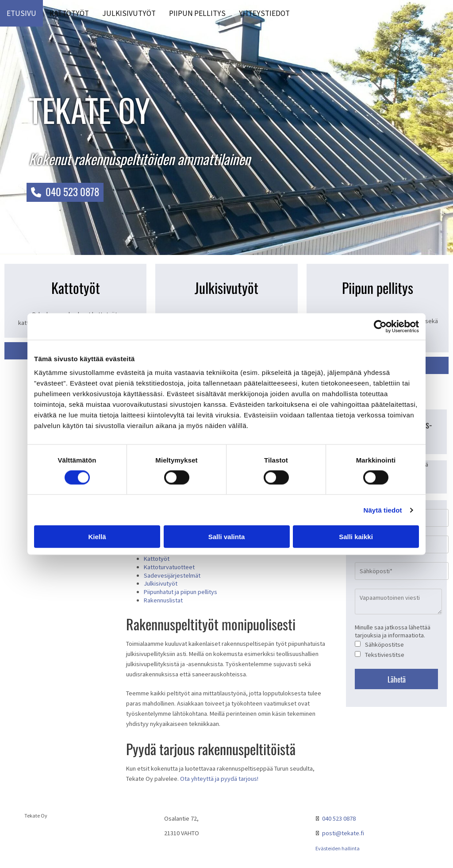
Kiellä (97, 537)
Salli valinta (227, 537)
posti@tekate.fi (343, 833)
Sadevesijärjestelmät (172, 575)
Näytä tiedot (383, 510)
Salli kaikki (356, 537)
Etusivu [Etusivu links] (21, 13)
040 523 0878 (339, 818)
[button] (65, 192)
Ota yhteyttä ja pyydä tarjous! (219, 779)
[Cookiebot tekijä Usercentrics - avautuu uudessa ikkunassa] (380, 326)
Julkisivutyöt (161, 583)
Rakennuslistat (163, 600)
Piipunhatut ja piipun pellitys (180, 592)
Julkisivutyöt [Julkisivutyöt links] (129, 13)
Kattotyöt (157, 559)
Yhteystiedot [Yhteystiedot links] (264, 13)
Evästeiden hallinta (338, 848)
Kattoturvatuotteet (169, 567)
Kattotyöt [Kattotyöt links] (69, 13)
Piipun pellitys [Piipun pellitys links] (197, 13)
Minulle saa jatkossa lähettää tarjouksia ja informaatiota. (393, 631)
